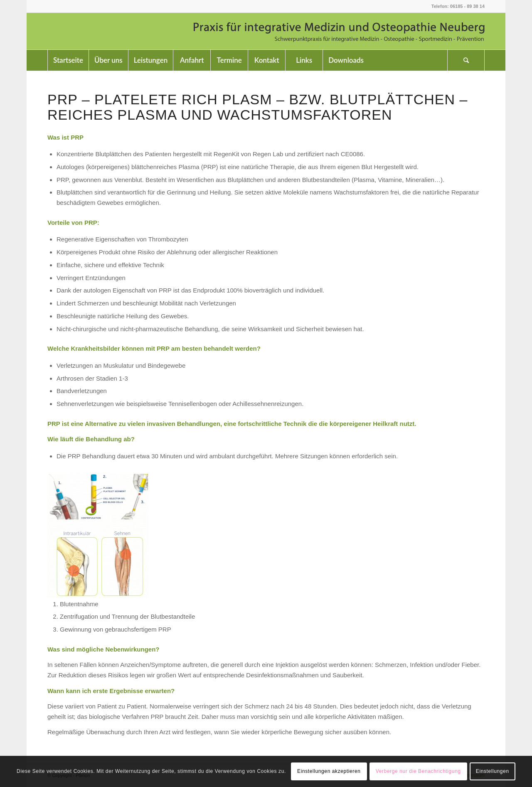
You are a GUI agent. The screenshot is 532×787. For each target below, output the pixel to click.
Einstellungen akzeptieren (329, 771)
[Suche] (466, 60)
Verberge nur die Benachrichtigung (418, 771)
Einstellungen (493, 771)
